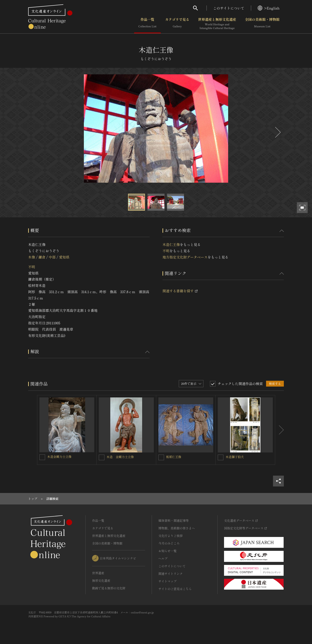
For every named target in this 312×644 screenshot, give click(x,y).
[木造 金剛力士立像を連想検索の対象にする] (102, 457)
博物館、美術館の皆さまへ (177, 528)
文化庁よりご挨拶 (171, 536)
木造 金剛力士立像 (120, 457)
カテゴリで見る (177, 24)
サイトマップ (167, 581)
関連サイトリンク (171, 574)
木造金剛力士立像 (59, 457)
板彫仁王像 (174, 457)
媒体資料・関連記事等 (174, 520)
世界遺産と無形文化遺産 (217, 24)
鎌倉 (42, 257)
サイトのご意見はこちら (175, 589)
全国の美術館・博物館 (262, 24)
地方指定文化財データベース (185, 257)
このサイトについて (229, 8)
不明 (32, 267)
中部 (52, 257)
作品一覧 (147, 24)
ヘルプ (163, 558)
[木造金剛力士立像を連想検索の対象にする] (42, 457)
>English (269, 8)
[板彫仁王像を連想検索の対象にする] (161, 457)
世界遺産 (98, 573)
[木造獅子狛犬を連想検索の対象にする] (221, 457)
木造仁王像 (171, 244)
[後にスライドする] (277, 132)
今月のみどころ (169, 543)
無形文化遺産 (101, 581)
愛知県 (64, 257)
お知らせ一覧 (167, 551)
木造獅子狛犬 (235, 457)
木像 (32, 257)
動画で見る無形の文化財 (109, 588)
